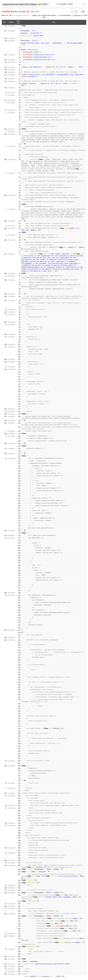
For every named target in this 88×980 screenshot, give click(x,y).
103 (19, 349)
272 (19, 776)
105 (5, 129)
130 (19, 417)
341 (19, 959)
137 (19, 439)
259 (19, 743)
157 (19, 488)
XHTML (58, 976)
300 (19, 845)
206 (19, 610)
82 (20, 294)
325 (19, 916)
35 (20, 115)
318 (19, 895)
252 (19, 726)
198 (19, 590)
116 (5, 67)
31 (20, 105)
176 (19, 536)
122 (19, 397)
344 (19, 967)
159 (19, 493)
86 (20, 307)
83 (20, 296)
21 (20, 79)
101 (19, 344)
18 (20, 70)
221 (19, 647)
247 (19, 714)
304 (19, 855)
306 (19, 860)
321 (19, 906)
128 (19, 412)
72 (20, 247)
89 (20, 315)
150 (19, 471)
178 (19, 541)
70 (20, 243)
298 (19, 840)
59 (20, 204)
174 (19, 531)
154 (19, 481)
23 (20, 84)
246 (19, 711)
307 (19, 863)
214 (19, 630)
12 (20, 55)
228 (19, 665)
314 (19, 885)
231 (19, 672)
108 (19, 362)
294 (19, 830)
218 (19, 640)
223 (19, 652)
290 (19, 821)
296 (19, 835)
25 (20, 90)
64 (20, 226)
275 (19, 783)
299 (19, 843)
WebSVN (33, 976)
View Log (78, 15)
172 (19, 526)
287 (19, 813)
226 (19, 660)
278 (19, 791)
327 (19, 921)
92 (20, 322)
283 (19, 803)
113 (19, 374)
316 (19, 890)
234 (19, 680)
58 (20, 202)
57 (20, 198)
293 (19, 828)
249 (19, 719)
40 (20, 129)
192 (19, 575)
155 (19, 483)
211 (19, 623)
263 (19, 753)
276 (19, 786)
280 (19, 796)
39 (20, 127)
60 (20, 207)
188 (19, 565)
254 (19, 731)
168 (19, 516)
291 (19, 823)
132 (19, 423)
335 (19, 943)
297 (19, 838)
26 (20, 93)
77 (20, 280)
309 (19, 869)
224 (19, 655)
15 (20, 62)
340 (19, 957)
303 (19, 853)
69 (20, 240)
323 (19, 911)
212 (19, 625)
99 (20, 339)
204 (19, 605)
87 (20, 310)
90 (20, 317)
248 (19, 716)
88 (20, 312)
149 (19, 468)
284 (19, 806)
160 (19, 496)
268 (19, 766)
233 (19, 677)
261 (19, 748)
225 (19, 657)
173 (19, 528)
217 (19, 638)
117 (5, 75)
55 (20, 193)
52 (20, 185)
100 (19, 342)
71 (20, 245)
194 (19, 580)
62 (20, 221)
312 (19, 880)
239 (19, 692)
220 (19, 645)
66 (20, 233)
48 (20, 160)
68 (20, 238)
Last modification (65, 15)
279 (19, 793)
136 (19, 436)
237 (19, 687)
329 (19, 926)
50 (20, 177)
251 (19, 724)
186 (19, 560)
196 (19, 585)
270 (19, 771)
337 (19, 949)
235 (19, 682)
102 (19, 347)
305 (19, 858)
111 (19, 369)
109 (19, 364)
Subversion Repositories (20, 4)
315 (19, 888)
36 (20, 118)
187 (19, 563)
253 (19, 729)
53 (20, 188)
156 (19, 486)
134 (19, 431)
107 (19, 359)
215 (19, 633)
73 (20, 252)
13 (20, 57)
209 (19, 618)
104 (5, 55)
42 (20, 134)
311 (19, 874)
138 (5, 38)
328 (19, 924)
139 (19, 444)
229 (19, 667)
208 (19, 615)
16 (20, 65)
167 (19, 513)
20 (20, 75)
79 (20, 285)
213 (19, 628)
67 (20, 235)
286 (19, 811)
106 (19, 357)
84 (20, 301)
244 (19, 706)
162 (19, 501)
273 (19, 778)
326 (19, 919)
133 (19, 427)
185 (19, 558)
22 (20, 81)
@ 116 (26, 11)
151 (5, 31)
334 (19, 938)
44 (20, 146)
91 (20, 320)
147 (19, 463)
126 (19, 407)
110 (19, 367)
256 (19, 736)
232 (19, 675)
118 (19, 387)
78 (20, 283)
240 (19, 695)
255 (19, 733)
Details (35, 15)
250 (19, 721)
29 (20, 100)
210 (5, 362)
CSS (63, 976)
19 (20, 72)
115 (19, 379)
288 (19, 816)
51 (20, 181)
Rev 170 (5, 15)
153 (19, 478)
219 (19, 643)
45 (20, 150)
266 (19, 761)
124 (19, 402)
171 (19, 523)
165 (5, 160)
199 (19, 593)
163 (19, 503)
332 (19, 934)
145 (19, 459)
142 (19, 451)
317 (19, 893)
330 (19, 929)
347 (19, 974)
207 (19, 613)
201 (19, 598)
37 (6, 93)
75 (20, 273)
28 (20, 98)
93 (20, 325)
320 (19, 904)
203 (19, 603)
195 (19, 583)
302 (19, 850)
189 (19, 568)
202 (19, 600)
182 (19, 551)
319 (19, 901)
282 (19, 801)
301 (19, 848)
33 (20, 110)
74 (20, 254)
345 (19, 969)
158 (19, 491)
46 (20, 155)
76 (20, 276)
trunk (10, 11)
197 (19, 588)
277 (19, 788)
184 (19, 555)
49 (20, 173)
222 (19, 650)
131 (19, 420)
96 (20, 332)
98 (6, 26)
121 (19, 394)
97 (20, 334)
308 (19, 865)
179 (19, 543)
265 (19, 758)
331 (19, 931)
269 (19, 768)
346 (19, 972)
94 (20, 327)
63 (20, 224)
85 (20, 303)
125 (19, 404)
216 (19, 635)
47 (20, 157)
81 (20, 291)
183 (19, 553)
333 (19, 936)
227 (19, 662)
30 (20, 103)
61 (20, 209)
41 (20, 132)
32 (20, 108)
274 (19, 781)
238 (19, 690)
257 (19, 738)
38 (20, 124)
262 (19, 751)
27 (20, 95)
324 (19, 914)
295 (19, 833)
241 (19, 697)
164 (19, 506)
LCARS (45, 4)
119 (19, 389)
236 (19, 685)
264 (19, 756)
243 (19, 704)
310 (19, 872)
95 (20, 329)
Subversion (46, 976)
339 (19, 954)
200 (19, 595)
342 (19, 962)
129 (19, 414)
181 (19, 548)
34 (20, 113)
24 (20, 88)
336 (19, 947)
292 (19, 825)
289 (19, 818)
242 (19, 700)
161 (19, 498)
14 (20, 60)
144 (19, 456)
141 (19, 449)
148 (19, 466)
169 (19, 518)
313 (19, 883)
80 (20, 289)
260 (19, 746)
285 (19, 808)
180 (19, 546)
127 (19, 409)
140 (19, 446)
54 (20, 190)
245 (19, 709)
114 (19, 377)
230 (19, 670)
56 (20, 195)
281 (19, 798)
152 (19, 476)
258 (19, 741)
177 (19, 538)
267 (19, 763)
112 (5, 100)
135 (19, 434)
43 (20, 144)
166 (5, 280)
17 (20, 67)
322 (19, 909)
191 (19, 573)
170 (5, 60)
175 (19, 533)
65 (20, 228)
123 (19, 399)
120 (19, 392)
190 (19, 570)
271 (19, 773)
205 (19, 608)
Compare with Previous (48, 15)
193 (19, 578)
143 (19, 454)
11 (20, 52)
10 (20, 50)
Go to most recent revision (20, 15)
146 (19, 461)
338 (19, 952)
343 (19, 964)
